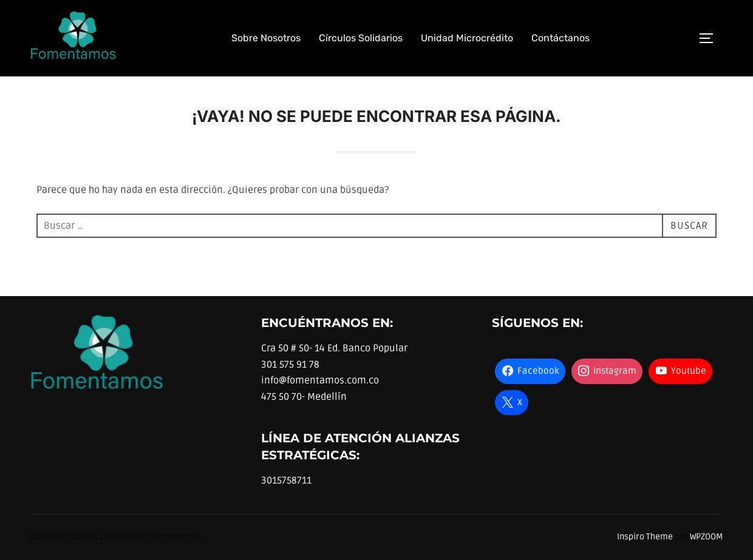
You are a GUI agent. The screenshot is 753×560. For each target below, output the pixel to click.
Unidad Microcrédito (467, 38)
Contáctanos (560, 38)
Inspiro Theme (645, 537)
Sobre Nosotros (266, 38)
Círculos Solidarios (361, 38)
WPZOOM (706, 537)
